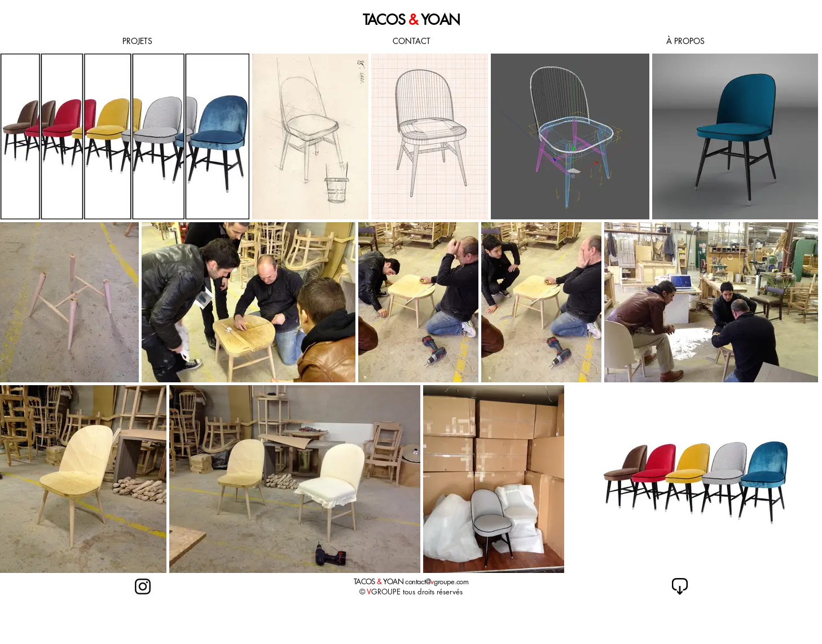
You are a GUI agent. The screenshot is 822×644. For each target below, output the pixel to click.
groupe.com (451, 581)
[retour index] (680, 586)
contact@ (418, 581)
